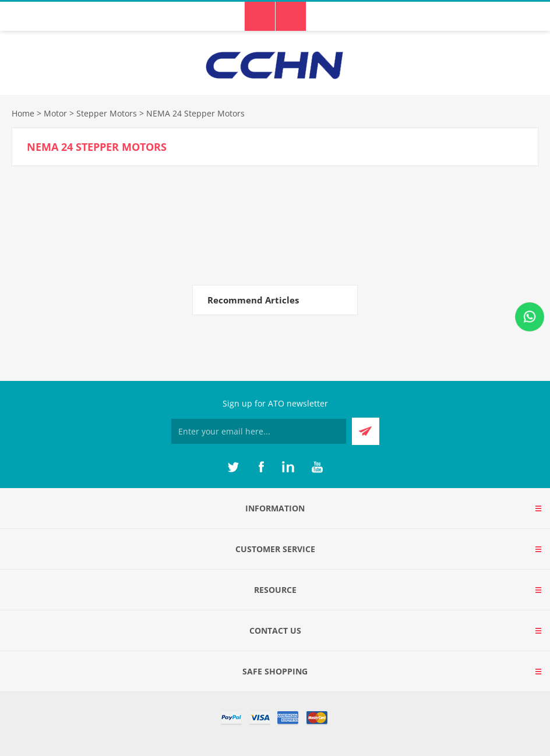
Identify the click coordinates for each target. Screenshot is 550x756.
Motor (55, 113)
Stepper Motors (107, 113)
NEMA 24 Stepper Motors (195, 113)
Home (23, 113)
